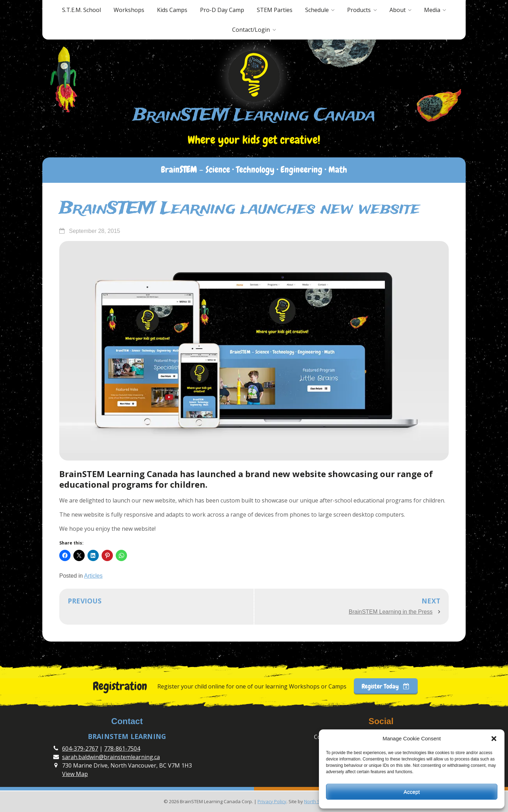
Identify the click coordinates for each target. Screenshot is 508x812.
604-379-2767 (80, 748)
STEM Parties (275, 10)
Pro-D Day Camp (222, 10)
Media (432, 10)
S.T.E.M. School (81, 10)
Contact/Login (251, 30)
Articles (93, 576)
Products (359, 10)
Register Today (386, 686)
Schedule (317, 10)
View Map (75, 774)
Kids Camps (172, 10)
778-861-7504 (122, 748)
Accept (412, 792)
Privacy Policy (272, 801)
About (398, 10)
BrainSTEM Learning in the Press (391, 612)
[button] (494, 739)
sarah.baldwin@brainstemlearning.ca (111, 757)
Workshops (129, 10)
